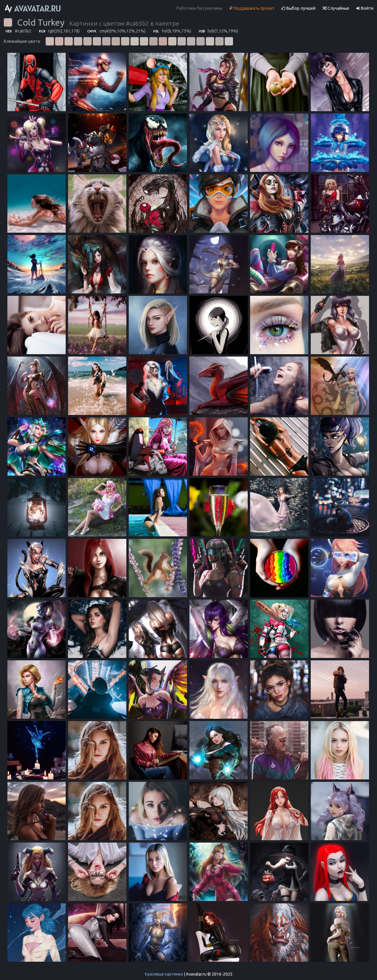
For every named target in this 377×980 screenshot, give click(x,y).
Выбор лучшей (299, 8)
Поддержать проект (252, 8)
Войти (365, 8)
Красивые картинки (164, 974)
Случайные (336, 8)
